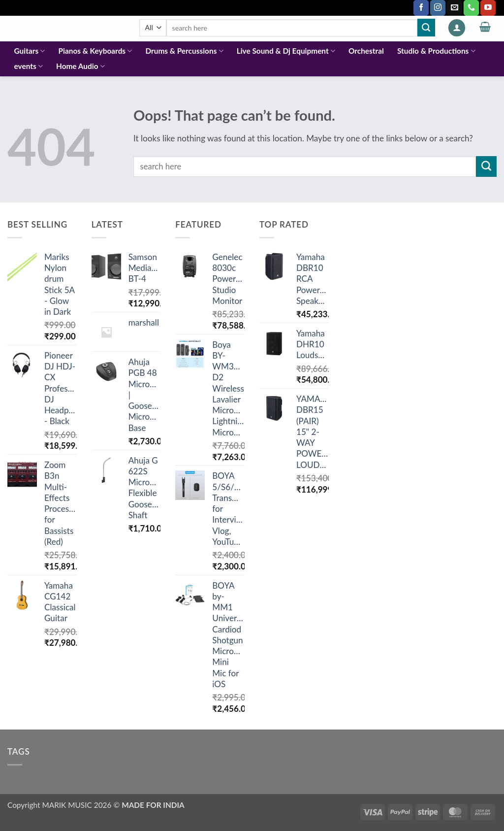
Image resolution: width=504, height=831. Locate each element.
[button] (457, 28)
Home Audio (80, 66)
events (29, 66)
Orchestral (366, 51)
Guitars (30, 51)
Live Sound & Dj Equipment (286, 51)
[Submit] (426, 28)
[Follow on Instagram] (438, 8)
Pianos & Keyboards (95, 51)
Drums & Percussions (184, 51)
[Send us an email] (455, 8)
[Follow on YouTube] (488, 8)
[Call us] (471, 8)
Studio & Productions (436, 51)
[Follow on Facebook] (421, 8)
